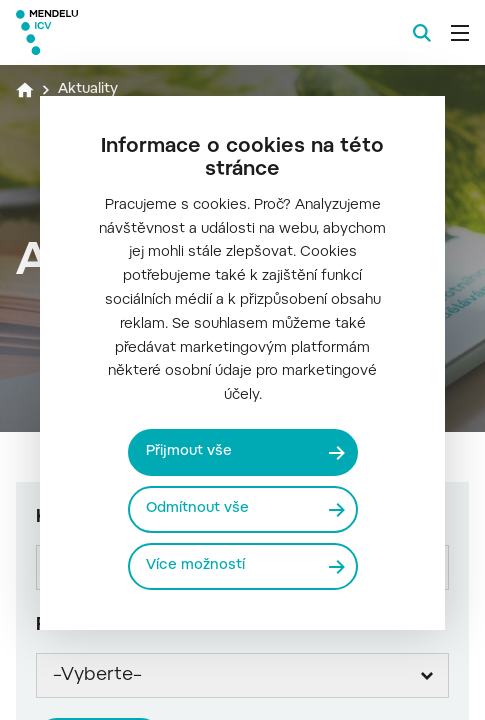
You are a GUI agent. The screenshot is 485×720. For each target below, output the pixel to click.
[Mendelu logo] (116, 32)
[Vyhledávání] (422, 33)
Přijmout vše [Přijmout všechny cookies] (189, 452)
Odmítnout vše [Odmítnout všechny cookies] (197, 509)
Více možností (195, 566)
